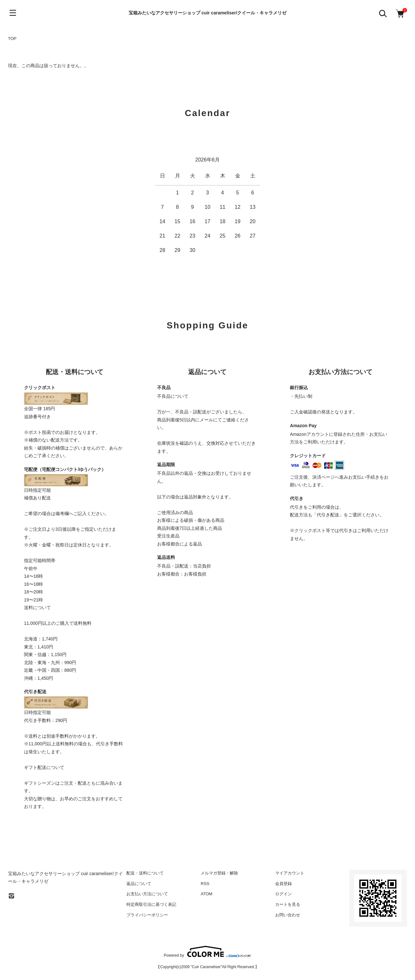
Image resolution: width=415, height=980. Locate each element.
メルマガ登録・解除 (219, 873)
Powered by (207, 952)
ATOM (206, 894)
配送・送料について (145, 873)
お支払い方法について (147, 894)
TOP (12, 39)
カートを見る (288, 904)
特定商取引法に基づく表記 (151, 904)
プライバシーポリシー (147, 915)
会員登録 (283, 884)
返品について (139, 884)
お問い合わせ (288, 915)
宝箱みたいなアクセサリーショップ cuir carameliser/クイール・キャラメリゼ (207, 13)
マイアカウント (290, 873)
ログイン (283, 894)
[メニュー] (13, 13)
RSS (205, 884)
